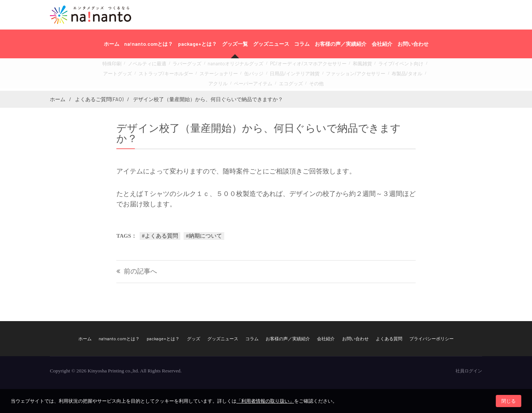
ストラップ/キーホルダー (133, 74)
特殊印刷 (117, 66)
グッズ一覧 (235, 44)
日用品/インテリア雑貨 (245, 74)
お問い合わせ (413, 44)
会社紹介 (382, 44)
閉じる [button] (509, 401)
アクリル (369, 74)
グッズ (194, 338)
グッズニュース (271, 44)
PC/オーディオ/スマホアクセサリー (287, 66)
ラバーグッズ (182, 66)
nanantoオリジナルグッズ (224, 66)
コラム (302, 44)
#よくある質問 (160, 236)
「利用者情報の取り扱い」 (265, 401)
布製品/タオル (342, 74)
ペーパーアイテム (400, 74)
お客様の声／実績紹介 (341, 44)
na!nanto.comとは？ (149, 44)
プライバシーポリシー (432, 338)
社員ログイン (469, 371)
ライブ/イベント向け (367, 66)
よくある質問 (389, 338)
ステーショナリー (178, 74)
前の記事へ (140, 271)
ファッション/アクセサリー (297, 74)
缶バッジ (209, 74)
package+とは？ (197, 44)
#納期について (204, 236)
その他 (279, 82)
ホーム (112, 44)
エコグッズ (257, 82)
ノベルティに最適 (147, 66)
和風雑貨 (334, 66)
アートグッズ (405, 66)
